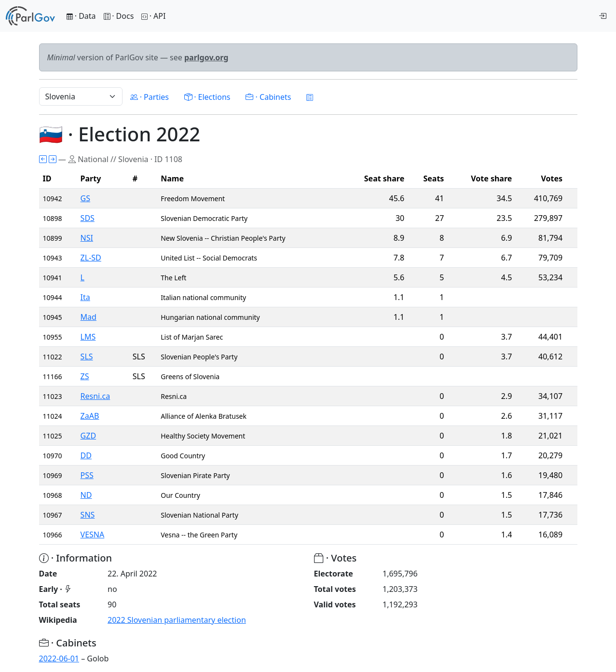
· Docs (119, 16)
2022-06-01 (59, 658)
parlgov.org (206, 57)
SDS (88, 218)
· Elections (207, 97)
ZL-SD (91, 258)
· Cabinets (268, 97)
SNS (88, 515)
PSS (87, 475)
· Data (81, 16)
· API (153, 16)
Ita (85, 297)
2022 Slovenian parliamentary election (177, 620)
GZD (88, 436)
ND (86, 495)
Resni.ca (96, 396)
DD (86, 455)
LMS (88, 337)
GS (85, 198)
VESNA (93, 535)
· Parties (150, 97)
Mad (89, 317)
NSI (87, 238)
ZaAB (90, 416)
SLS (87, 357)
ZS (85, 376)
